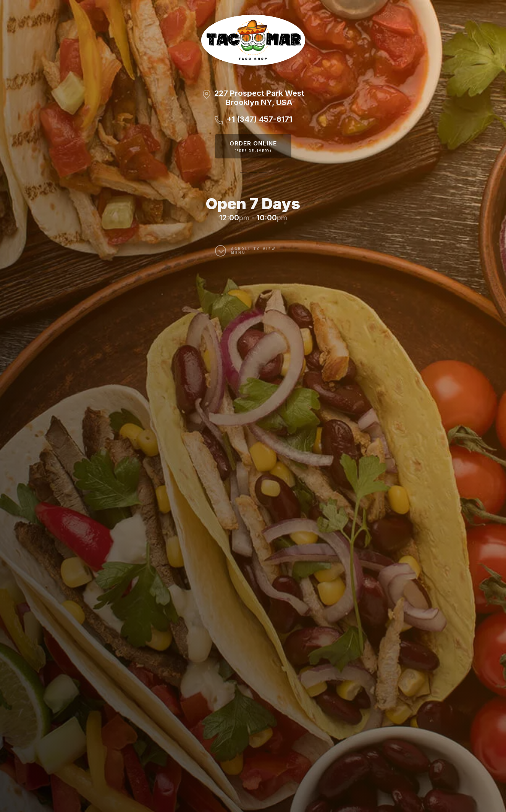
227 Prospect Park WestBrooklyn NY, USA (259, 98)
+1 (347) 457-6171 (259, 119)
